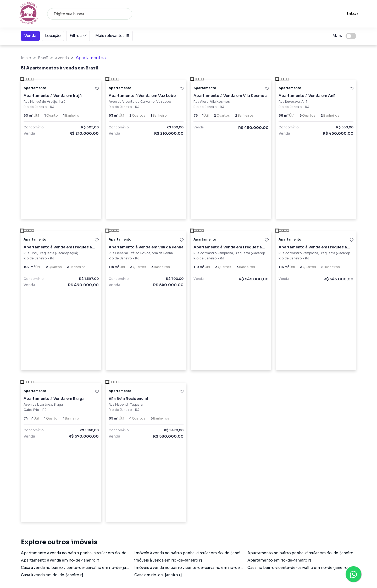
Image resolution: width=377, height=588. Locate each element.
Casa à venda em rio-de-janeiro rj (52, 575)
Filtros (78, 36)
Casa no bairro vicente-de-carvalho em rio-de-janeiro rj (299, 568)
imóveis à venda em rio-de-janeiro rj (168, 560)
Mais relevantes (112, 36)
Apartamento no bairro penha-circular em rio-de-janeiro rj (302, 553)
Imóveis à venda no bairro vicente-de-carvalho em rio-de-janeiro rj (196, 568)
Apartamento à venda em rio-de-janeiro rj (60, 560)
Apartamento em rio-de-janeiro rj (279, 560)
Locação (53, 35)
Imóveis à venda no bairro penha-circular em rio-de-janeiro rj (191, 553)
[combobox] (92, 14)
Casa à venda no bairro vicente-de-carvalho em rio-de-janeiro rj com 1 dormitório (97, 568)
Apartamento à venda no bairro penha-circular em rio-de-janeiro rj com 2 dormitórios (101, 553)
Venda (30, 35)
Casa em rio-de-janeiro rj (158, 575)
